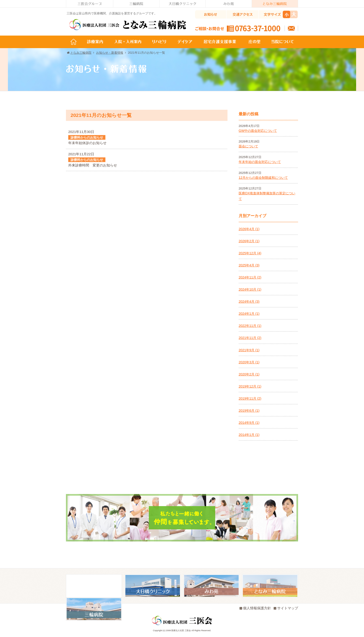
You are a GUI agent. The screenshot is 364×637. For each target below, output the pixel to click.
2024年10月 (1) (250, 289)
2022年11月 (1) (250, 326)
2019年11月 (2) (250, 398)
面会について (248, 146)
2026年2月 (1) (249, 241)
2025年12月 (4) (250, 253)
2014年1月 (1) (249, 435)
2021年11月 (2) (250, 338)
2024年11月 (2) (250, 277)
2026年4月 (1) (249, 229)
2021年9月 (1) (249, 350)
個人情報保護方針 (255, 608)
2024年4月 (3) (249, 302)
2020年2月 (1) (249, 374)
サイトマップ (286, 608)
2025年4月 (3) (249, 265)
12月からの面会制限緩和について (263, 178)
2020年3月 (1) (249, 362)
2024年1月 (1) (249, 314)
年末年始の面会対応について (260, 162)
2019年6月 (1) (249, 411)
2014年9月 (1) (249, 423)
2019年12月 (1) (250, 386)
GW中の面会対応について (258, 131)
